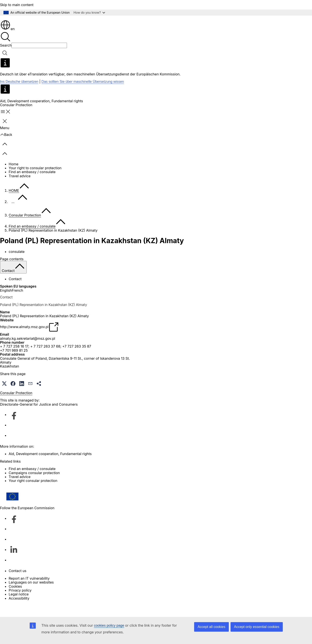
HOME (14, 203)
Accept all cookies (211, 627)
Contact (15, 291)
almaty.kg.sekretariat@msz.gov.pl (28, 351)
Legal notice (19, 607)
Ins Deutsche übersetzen (19, 94)
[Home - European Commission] (32, 24)
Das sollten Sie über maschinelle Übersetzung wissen (83, 94)
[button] (4, 396)
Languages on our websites (31, 595)
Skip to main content (17, 5)
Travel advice (20, 188)
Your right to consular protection (35, 180)
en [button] (7, 41)
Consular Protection (25, 228)
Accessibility (19, 611)
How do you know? (89, 12)
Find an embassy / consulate (32, 184)
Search (6, 58)
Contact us (18, 583)
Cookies (15, 599)
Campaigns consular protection (34, 485)
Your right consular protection (33, 493)
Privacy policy (20, 603)
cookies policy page (109, 625)
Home (14, 176)
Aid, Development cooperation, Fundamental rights (41, 113)
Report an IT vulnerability (29, 591)
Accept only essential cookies (257, 627)
